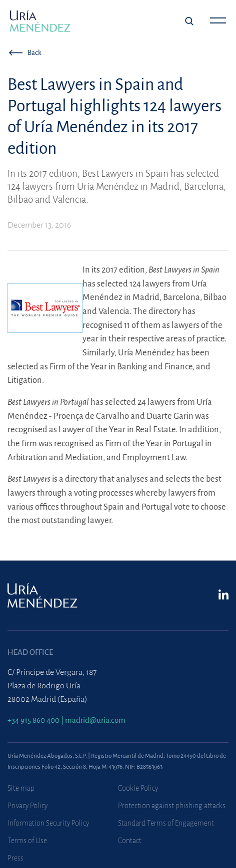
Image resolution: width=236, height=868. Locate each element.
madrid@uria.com (95, 720)
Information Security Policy (48, 823)
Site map (21, 788)
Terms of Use (27, 841)
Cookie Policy (138, 788)
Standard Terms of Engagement (166, 823)
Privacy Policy (27, 806)
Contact (130, 841)
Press (15, 858)
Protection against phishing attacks (172, 806)
